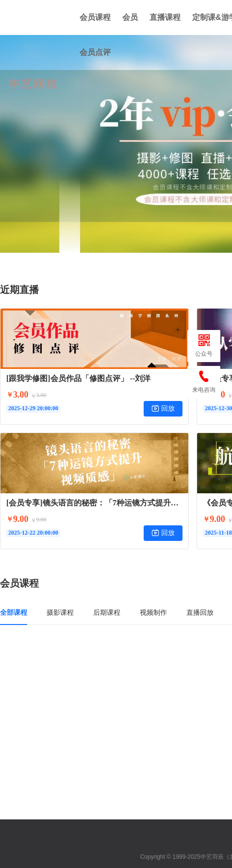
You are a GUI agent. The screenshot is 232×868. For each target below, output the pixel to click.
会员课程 (95, 17)
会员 (130, 17)
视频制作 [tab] (153, 612)
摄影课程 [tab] (60, 612)
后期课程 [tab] (107, 612)
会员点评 (95, 52)
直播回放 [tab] (200, 612)
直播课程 (165, 17)
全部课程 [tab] (14, 612)
